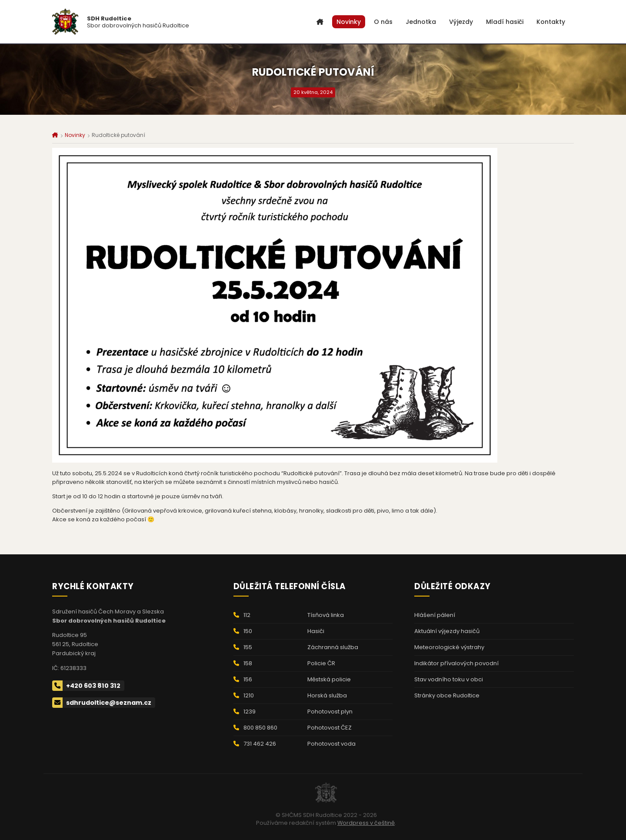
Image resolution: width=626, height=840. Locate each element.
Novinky (349, 22)
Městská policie (329, 679)
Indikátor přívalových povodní (456, 663)
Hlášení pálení (435, 615)
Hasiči (316, 631)
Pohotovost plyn (330, 712)
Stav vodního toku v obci (449, 679)
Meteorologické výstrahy (449, 647)
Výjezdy (461, 22)
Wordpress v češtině (366, 823)
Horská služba (327, 695)
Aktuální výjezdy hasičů (447, 631)
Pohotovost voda (331, 744)
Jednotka (421, 22)
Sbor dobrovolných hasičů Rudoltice (138, 22)
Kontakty (551, 22)
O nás (383, 22)
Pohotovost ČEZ (330, 728)
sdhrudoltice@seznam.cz (102, 703)
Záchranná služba (333, 647)
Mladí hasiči (505, 22)
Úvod (320, 22)
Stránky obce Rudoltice (447, 695)
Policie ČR (321, 663)
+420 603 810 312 (86, 686)
